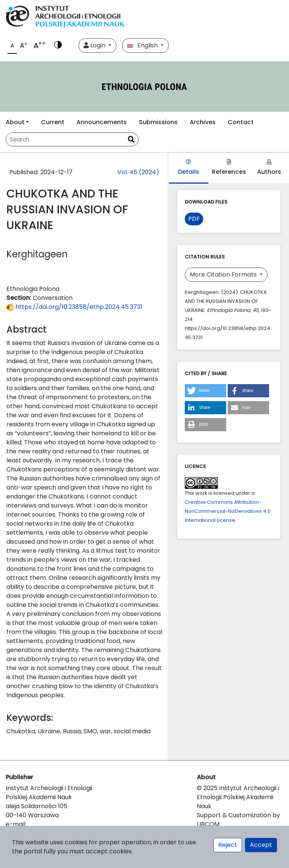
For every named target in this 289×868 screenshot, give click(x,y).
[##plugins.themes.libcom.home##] (144, 87)
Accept (261, 845)
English (143, 45)
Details (189, 168)
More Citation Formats (224, 274)
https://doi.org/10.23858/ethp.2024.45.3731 (74, 307)
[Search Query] (65, 139)
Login (95, 45)
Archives (203, 122)
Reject (228, 845)
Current (53, 122)
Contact (241, 122)
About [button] (15, 122)
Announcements (102, 122)
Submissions (158, 122)
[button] (205, 391)
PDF (194, 219)
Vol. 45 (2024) (138, 172)
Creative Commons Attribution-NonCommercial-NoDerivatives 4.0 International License (228, 511)
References (229, 168)
